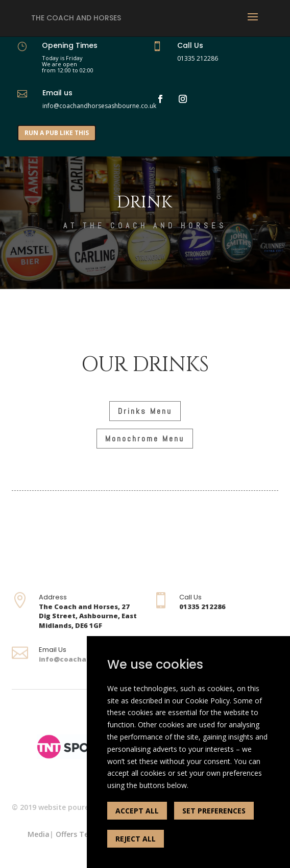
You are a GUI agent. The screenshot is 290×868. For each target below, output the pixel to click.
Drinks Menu (145, 411)
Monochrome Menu (145, 439)
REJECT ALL (136, 839)
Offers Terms (79, 834)
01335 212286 (198, 58)
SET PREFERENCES (214, 811)
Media (39, 834)
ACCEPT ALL (137, 811)
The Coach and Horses (76, 18)
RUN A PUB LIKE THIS (57, 133)
